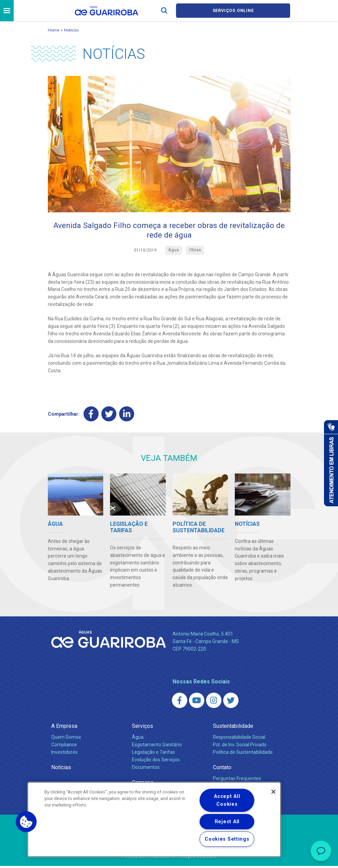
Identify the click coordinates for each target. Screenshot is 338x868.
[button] (26, 822)
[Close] (273, 792)
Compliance (64, 747)
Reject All (227, 822)
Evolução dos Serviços (156, 762)
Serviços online (233, 11)
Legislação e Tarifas (153, 754)
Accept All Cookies (227, 800)
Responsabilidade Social (239, 739)
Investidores (64, 754)
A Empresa (64, 728)
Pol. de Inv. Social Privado (240, 747)
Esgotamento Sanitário (157, 747)
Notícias (71, 30)
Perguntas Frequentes (237, 780)
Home (54, 30)
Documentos (146, 769)
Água (138, 739)
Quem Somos (66, 739)
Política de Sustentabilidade (243, 754)
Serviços (143, 728)
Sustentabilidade (233, 728)
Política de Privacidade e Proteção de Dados (169, 858)
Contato (222, 769)
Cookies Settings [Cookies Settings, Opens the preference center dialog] (227, 839)
